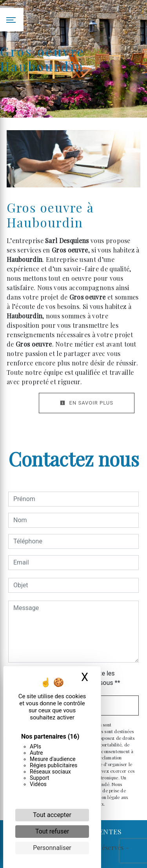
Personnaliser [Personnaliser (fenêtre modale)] (52, 848)
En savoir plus (87, 403)
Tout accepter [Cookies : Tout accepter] (52, 815)
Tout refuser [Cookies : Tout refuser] (52, 831)
